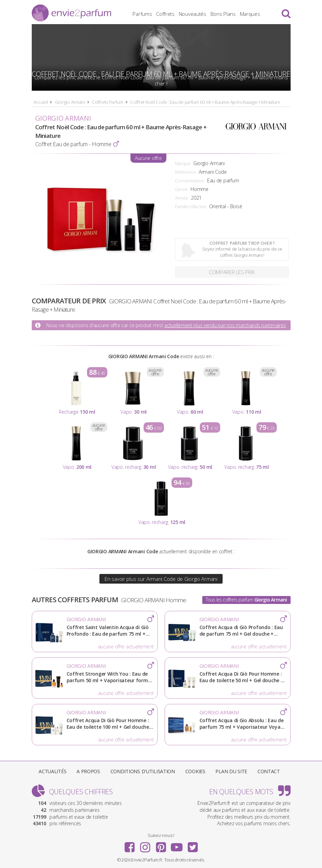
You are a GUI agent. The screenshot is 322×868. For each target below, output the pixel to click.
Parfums (142, 14)
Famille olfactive (191, 206)
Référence (186, 172)
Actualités (52, 771)
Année (182, 198)
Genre (182, 189)
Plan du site (231, 771)
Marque (183, 163)
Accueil (41, 102)
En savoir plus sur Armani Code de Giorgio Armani (161, 579)
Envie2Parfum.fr (71, 13)
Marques (250, 14)
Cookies (195, 771)
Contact (269, 771)
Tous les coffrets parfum (246, 600)
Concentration (190, 181)
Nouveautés (193, 14)
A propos (88, 771)
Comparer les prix (232, 272)
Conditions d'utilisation (143, 771)
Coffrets (165, 14)
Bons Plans (223, 14)
